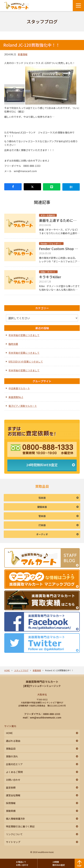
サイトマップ (13, 842)
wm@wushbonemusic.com (46, 717)
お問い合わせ (13, 780)
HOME (7, 670)
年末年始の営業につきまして (24, 335)
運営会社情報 (13, 795)
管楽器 (42, 516)
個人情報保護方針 (16, 819)
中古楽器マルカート (19, 388)
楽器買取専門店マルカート (42, 682)
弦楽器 (42, 498)
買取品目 (11, 749)
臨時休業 (13, 344)
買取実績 (11, 811)
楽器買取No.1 (16, 397)
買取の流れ (12, 756)
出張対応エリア (14, 764)
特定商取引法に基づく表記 (20, 826)
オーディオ (42, 534)
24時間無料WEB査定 (42, 465)
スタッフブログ (21, 670)
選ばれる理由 (13, 741)
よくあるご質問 (14, 772)
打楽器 (42, 525)
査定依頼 (11, 787)
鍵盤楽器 (42, 507)
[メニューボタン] (78, 6)
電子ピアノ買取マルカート (23, 406)
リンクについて (14, 834)
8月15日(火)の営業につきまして (26, 362)
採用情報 (11, 803)
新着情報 (23, 54)
